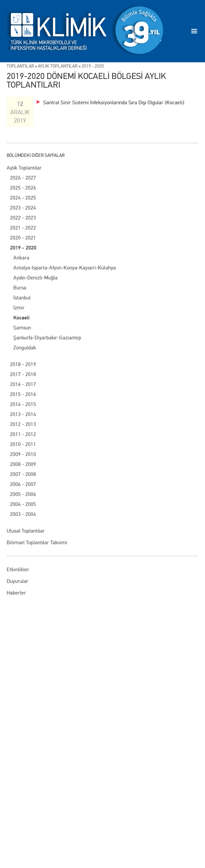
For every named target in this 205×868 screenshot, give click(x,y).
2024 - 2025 (23, 198)
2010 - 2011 (23, 444)
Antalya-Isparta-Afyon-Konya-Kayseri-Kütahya (65, 268)
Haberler (16, 593)
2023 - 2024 (23, 208)
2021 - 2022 (23, 228)
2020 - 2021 (23, 238)
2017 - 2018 (23, 374)
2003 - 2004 (23, 514)
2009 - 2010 (23, 454)
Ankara (21, 258)
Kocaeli (21, 318)
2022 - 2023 (23, 218)
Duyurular (17, 581)
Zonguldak (25, 348)
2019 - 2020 (23, 248)
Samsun (22, 328)
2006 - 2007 (23, 484)
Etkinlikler (18, 569)
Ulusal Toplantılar (26, 531)
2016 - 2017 (23, 384)
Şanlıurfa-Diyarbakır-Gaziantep (47, 338)
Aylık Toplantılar (24, 168)
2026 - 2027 (23, 178)
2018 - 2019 (23, 364)
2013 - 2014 (23, 414)
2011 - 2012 (23, 434)
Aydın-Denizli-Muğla (35, 278)
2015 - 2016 (23, 394)
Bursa (20, 288)
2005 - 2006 (23, 494)
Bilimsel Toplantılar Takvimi (37, 542)
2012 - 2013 (23, 424)
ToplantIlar (20, 66)
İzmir (19, 308)
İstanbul (22, 298)
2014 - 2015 (23, 404)
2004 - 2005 (23, 504)
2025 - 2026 (23, 188)
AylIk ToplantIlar (58, 66)
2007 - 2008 (23, 474)
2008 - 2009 (23, 464)
